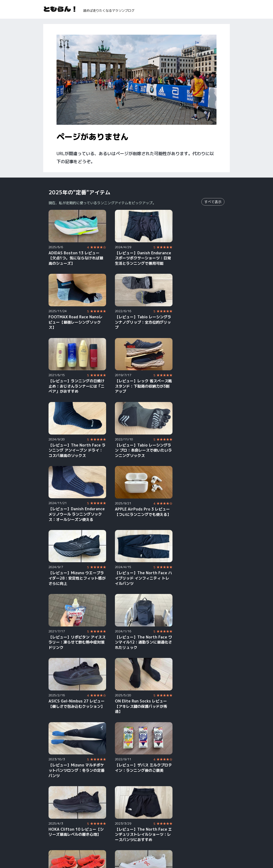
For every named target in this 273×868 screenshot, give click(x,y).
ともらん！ (61, 9)
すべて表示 (213, 202)
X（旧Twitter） (202, 835)
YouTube (56, 835)
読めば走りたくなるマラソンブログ (109, 11)
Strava (119, 842)
